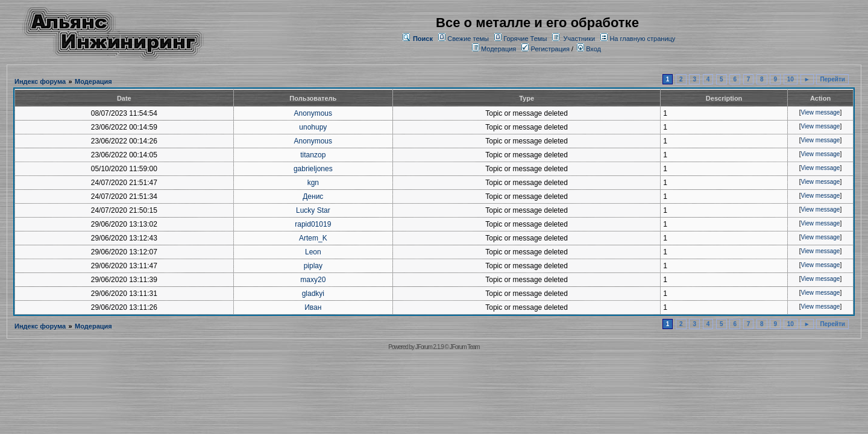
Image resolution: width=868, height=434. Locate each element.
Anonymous (313, 113)
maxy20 (313, 280)
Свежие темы (468, 39)
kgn (313, 183)
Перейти (832, 79)
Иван (313, 307)
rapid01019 (313, 224)
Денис (313, 197)
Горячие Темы (525, 39)
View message (821, 112)
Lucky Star (313, 210)
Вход (589, 49)
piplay (313, 266)
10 (791, 79)
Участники (580, 39)
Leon (313, 252)
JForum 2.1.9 (429, 347)
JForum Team (465, 347)
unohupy (313, 127)
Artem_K (313, 238)
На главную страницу (642, 39)
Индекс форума (40, 81)
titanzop (313, 155)
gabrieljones (313, 169)
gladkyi (313, 294)
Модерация (498, 49)
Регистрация (545, 49)
